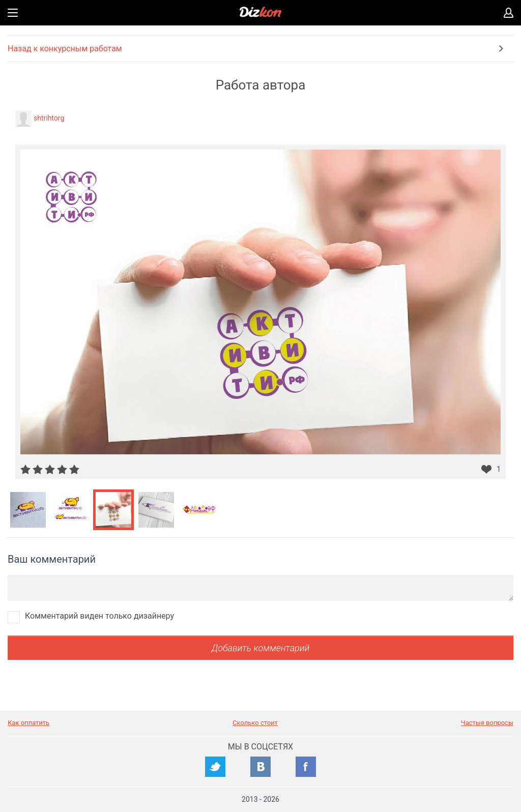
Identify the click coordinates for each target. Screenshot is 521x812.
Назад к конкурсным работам (65, 49)
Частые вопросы (487, 723)
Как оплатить (28, 723)
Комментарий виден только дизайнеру (99, 616)
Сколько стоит (255, 723)
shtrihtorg (49, 118)
